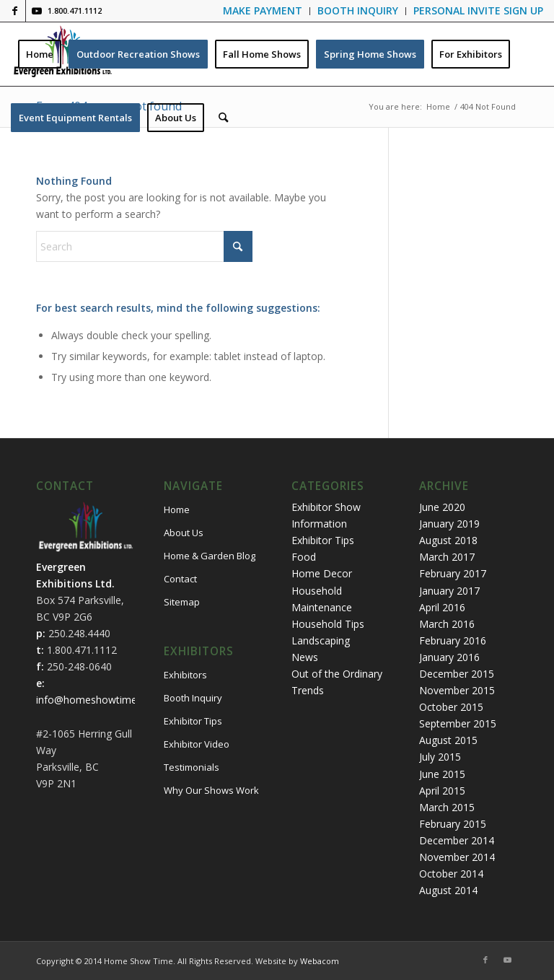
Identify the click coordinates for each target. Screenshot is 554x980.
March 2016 (447, 624)
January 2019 (449, 524)
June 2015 (442, 774)
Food (304, 557)
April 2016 (442, 607)
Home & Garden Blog (210, 556)
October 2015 (451, 707)
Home (177, 509)
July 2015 (440, 757)
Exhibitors (185, 675)
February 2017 (453, 573)
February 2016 (453, 640)
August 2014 (448, 890)
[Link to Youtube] (37, 11)
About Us (184, 533)
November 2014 (457, 857)
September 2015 (458, 723)
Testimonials (192, 767)
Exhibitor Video (197, 744)
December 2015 (457, 674)
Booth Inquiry (193, 698)
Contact (180, 579)
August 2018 (448, 540)
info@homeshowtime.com (98, 700)
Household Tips (328, 624)
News (305, 657)
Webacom (320, 961)
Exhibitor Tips (193, 721)
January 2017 (449, 591)
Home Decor (322, 573)
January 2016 (449, 657)
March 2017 (447, 557)
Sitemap (182, 602)
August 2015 (448, 740)
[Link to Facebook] (15, 11)
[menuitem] (263, 11)
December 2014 (457, 840)
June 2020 (442, 507)
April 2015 (442, 791)
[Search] (223, 118)
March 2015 (447, 807)
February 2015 (453, 824)
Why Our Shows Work (211, 790)
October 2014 (451, 874)
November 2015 (457, 690)
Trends (308, 690)
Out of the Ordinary (337, 674)
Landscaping (321, 640)
